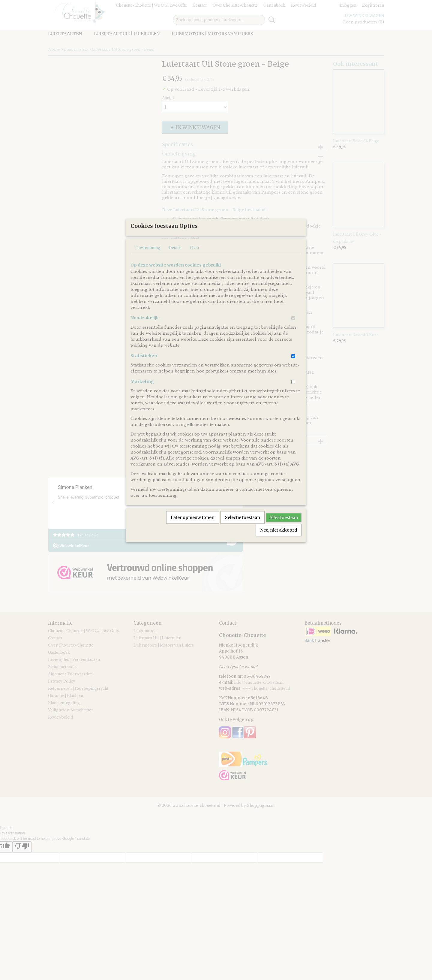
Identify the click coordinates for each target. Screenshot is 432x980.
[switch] (293, 338)
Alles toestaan (284, 537)
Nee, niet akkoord (279, 550)
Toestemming (147, 268)
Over (195, 268)
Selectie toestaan (243, 537)
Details (175, 268)
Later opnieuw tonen (193, 537)
